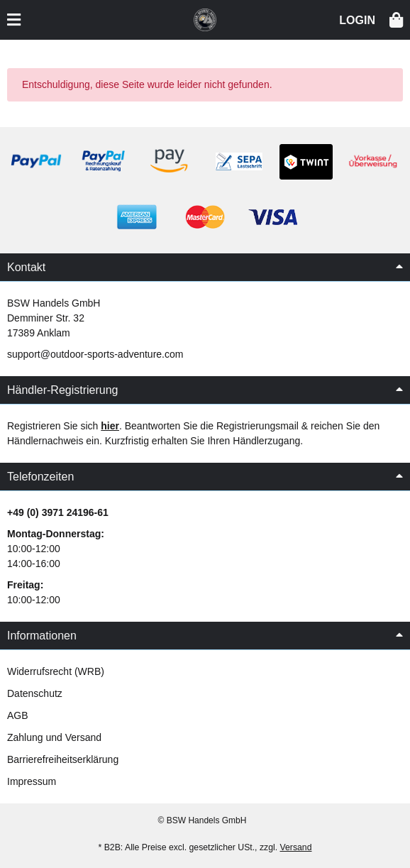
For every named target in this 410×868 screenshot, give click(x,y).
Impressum (32, 781)
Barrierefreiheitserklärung (63, 759)
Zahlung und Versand (54, 737)
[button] (357, 19)
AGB (18, 715)
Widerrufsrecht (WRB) (56, 671)
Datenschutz (35, 693)
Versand (296, 847)
